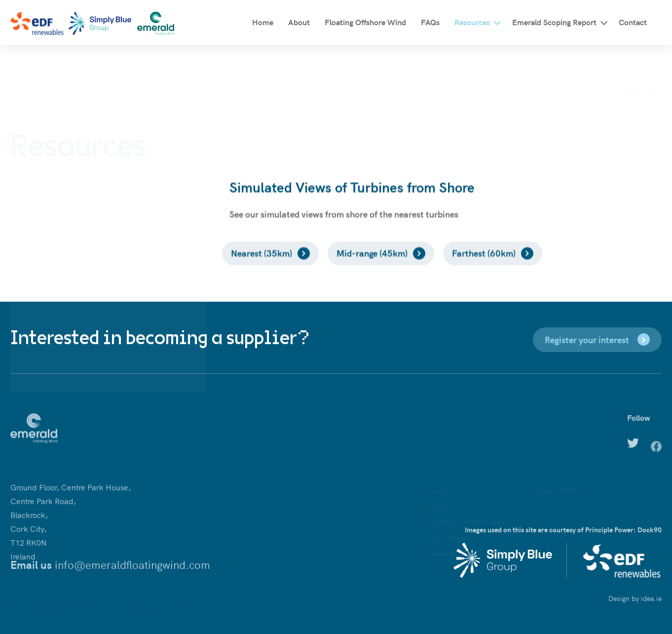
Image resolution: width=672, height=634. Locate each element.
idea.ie (651, 602)
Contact (633, 22)
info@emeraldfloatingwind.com (132, 570)
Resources (472, 22)
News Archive (44, 272)
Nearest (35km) (261, 266)
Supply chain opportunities (68, 214)
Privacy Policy (557, 457)
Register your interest (587, 339)
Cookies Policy (558, 481)
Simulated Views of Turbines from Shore (90, 234)
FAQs (430, 22)
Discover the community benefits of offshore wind (108, 195)
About (299, 22)
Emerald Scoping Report (554, 22)
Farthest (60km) (484, 266)
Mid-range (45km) (372, 266)
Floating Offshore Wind (365, 22)
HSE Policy (446, 505)
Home (263, 22)
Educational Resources (60, 253)
